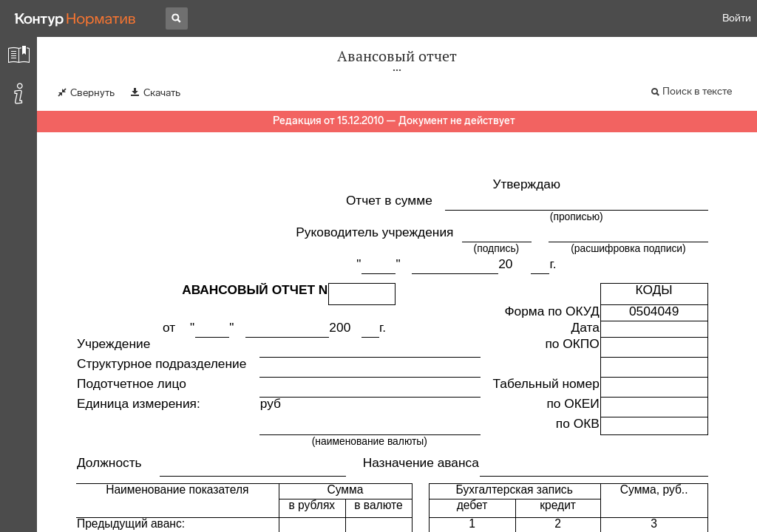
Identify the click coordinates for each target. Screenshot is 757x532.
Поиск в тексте (697, 91)
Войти (737, 18)
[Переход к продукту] (75, 18)
